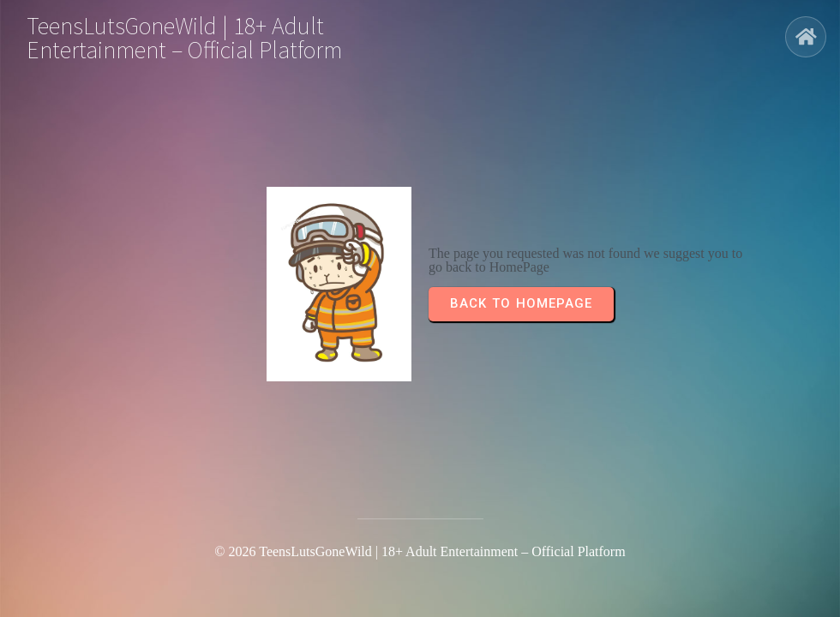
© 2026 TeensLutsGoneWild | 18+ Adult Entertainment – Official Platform (420, 551)
